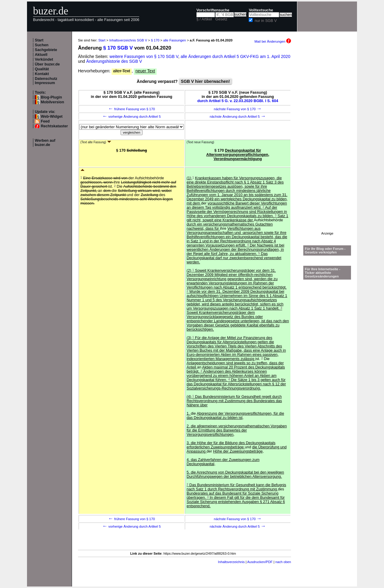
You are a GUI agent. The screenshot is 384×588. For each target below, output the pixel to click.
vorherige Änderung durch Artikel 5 (132, 117)
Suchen (42, 45)
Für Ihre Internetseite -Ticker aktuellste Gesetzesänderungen (322, 273)
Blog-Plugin (51, 97)
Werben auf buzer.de (45, 143)
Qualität (42, 69)
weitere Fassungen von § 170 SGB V (144, 56)
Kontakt (42, 74)
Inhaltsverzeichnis (231, 562)
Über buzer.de (47, 64)
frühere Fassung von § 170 (132, 109)
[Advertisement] (327, 141)
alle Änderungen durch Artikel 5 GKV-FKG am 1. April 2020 (235, 56)
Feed (45, 121)
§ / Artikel (204, 19)
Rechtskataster (54, 126)
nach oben (283, 562)
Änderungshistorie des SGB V (114, 61)
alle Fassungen (175, 40)
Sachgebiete (46, 50)
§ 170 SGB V (118, 48)
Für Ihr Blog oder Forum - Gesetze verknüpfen (325, 250)
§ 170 (155, 40)
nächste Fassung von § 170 (238, 109)
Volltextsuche (261, 10)
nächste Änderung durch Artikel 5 (238, 117)
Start (39, 40)
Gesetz (221, 19)
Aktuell (41, 55)
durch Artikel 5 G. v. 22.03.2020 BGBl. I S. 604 (238, 101)
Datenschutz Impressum (46, 81)
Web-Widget (52, 117)
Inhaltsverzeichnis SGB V (128, 40)
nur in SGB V (266, 21)
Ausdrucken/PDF (260, 562)
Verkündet (44, 59)
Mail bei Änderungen (273, 41)
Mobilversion (52, 102)
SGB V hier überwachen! (205, 81)
